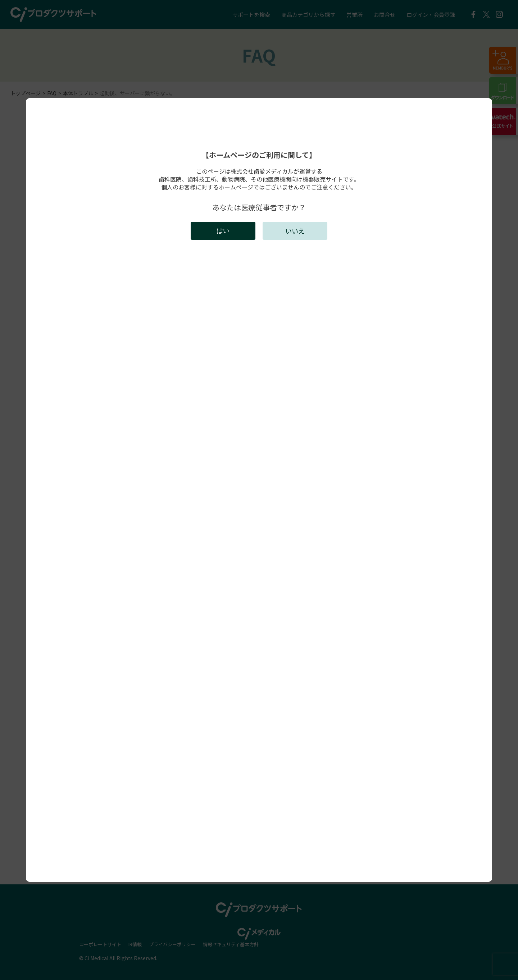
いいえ (295, 231)
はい (223, 231)
